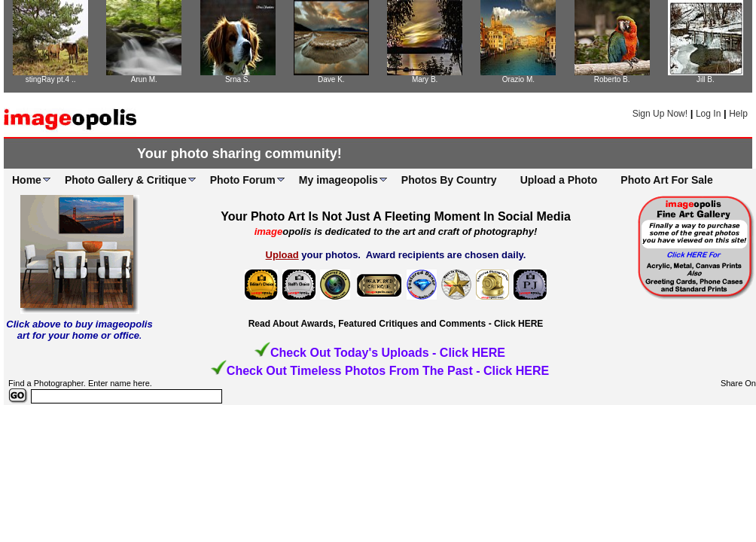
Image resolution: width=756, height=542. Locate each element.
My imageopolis (338, 180)
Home (27, 180)
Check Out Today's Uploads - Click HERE (388, 353)
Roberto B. (612, 79)
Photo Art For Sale (666, 180)
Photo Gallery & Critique (126, 180)
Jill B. (706, 79)
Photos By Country (449, 180)
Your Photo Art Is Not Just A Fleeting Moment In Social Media (396, 216)
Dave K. (331, 79)
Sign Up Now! (660, 114)
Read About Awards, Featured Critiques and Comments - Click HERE (396, 324)
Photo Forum (243, 180)
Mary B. (425, 79)
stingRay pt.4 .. (51, 79)
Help (738, 114)
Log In (708, 114)
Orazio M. (518, 79)
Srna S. (238, 79)
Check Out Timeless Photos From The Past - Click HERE (388, 371)
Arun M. (144, 79)
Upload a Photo (559, 180)
